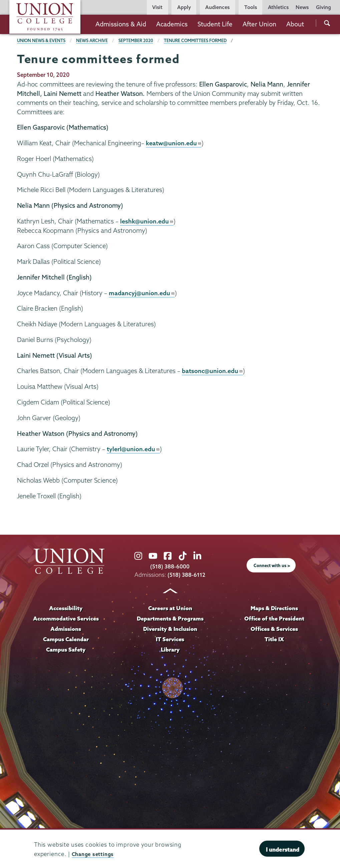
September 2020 (138, 40)
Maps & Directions (274, 608)
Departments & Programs (170, 618)
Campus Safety (66, 649)
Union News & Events (42, 40)
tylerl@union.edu (134, 449)
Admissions (66, 628)
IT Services (170, 639)
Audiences (217, 7)
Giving (323, 7)
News (302, 7)
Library (170, 649)
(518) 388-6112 (186, 575)
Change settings (95, 854)
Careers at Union (170, 608)
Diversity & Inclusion (170, 628)
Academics (172, 24)
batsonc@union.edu (213, 371)
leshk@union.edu (147, 221)
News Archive (94, 40)
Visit (157, 7)
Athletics (278, 7)
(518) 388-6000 (170, 566)
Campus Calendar (66, 639)
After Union (259, 24)
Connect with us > (272, 565)
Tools (251, 7)
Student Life (215, 24)
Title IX (274, 639)
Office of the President (274, 618)
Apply (184, 7)
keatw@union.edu (174, 143)
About (295, 24)
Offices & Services (274, 628)
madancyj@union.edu (142, 293)
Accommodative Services (66, 618)
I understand (283, 849)
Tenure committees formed (199, 40)
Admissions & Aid (121, 24)
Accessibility (66, 608)
